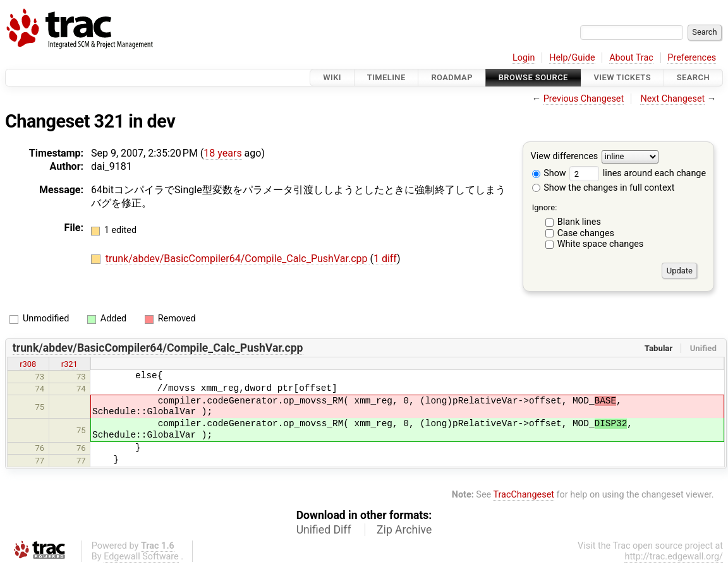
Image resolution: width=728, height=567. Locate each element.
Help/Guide (572, 58)
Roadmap (452, 77)
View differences (565, 157)
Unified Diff (324, 530)
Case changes (586, 233)
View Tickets (622, 77)
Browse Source (533, 77)
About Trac (631, 58)
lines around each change (638, 173)
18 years (222, 153)
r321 (70, 364)
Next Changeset (672, 99)
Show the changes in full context (604, 188)
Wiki (332, 77)
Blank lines (579, 222)
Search (693, 77)
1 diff (385, 259)
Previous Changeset (584, 99)
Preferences (692, 58)
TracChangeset (524, 495)
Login (524, 58)
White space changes (601, 244)
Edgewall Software (141, 557)
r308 (28, 364)
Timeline (386, 77)
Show (549, 173)
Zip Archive (404, 530)
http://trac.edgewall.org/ (674, 557)
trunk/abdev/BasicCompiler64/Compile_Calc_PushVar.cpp (238, 259)
